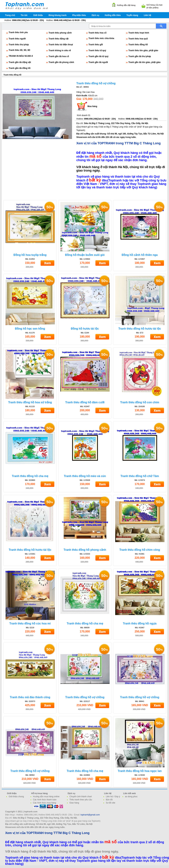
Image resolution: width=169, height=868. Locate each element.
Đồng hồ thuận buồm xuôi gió (85, 255)
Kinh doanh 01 (84, 115)
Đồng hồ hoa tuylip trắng (30, 255)
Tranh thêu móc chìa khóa (101, 38)
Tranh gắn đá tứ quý (98, 56)
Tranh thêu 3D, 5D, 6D (19, 50)
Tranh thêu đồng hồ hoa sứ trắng (30, 402)
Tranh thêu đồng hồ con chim (140, 402)
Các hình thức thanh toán (45, 800)
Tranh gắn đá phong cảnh (61, 62)
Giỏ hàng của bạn (155, 5)
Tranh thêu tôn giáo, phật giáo (143, 50)
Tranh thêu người (17, 39)
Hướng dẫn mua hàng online (46, 797)
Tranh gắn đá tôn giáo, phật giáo (144, 62)
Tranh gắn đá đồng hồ (20, 68)
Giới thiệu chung (16, 797)
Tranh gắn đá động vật (20, 62)
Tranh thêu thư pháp (19, 45)
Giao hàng (74, 803)
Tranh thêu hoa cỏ (97, 33)
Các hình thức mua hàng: (45, 803)
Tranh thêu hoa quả (138, 39)
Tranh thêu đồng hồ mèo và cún (85, 476)
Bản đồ (109, 800)
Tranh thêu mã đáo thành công (30, 697)
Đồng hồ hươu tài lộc (85, 329)
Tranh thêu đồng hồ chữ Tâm (140, 476)
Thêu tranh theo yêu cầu (81, 800)
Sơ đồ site (111, 803)
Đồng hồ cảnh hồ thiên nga (140, 255)
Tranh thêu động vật (59, 39)
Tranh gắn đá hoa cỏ (59, 56)
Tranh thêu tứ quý (97, 50)
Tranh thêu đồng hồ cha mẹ (30, 476)
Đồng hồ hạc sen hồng (30, 329)
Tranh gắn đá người (98, 62)
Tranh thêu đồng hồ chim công (140, 550)
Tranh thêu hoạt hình (139, 33)
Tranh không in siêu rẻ (60, 50)
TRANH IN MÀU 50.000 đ (21, 56)
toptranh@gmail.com (90, 815)
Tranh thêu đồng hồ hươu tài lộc (140, 329)
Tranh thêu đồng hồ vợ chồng (96, 83)
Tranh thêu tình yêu (18, 32)
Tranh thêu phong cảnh (60, 33)
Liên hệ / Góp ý (113, 797)
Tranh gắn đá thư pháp (140, 56)
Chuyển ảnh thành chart (81, 797)
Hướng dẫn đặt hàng (126, 5)
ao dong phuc (131, 797)
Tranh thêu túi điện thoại (61, 45)
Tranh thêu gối (96, 45)
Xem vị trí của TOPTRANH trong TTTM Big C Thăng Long (119, 143)
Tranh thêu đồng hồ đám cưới (85, 402)
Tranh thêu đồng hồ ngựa (140, 624)
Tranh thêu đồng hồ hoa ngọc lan (140, 771)
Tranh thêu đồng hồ (138, 45)
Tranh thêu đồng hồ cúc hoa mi (30, 624)
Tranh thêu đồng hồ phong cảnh (85, 550)
